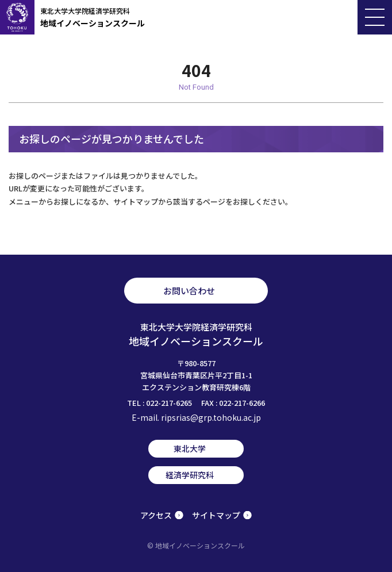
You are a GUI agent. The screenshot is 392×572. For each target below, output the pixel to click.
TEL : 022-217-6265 (160, 403)
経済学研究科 (190, 475)
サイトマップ (216, 515)
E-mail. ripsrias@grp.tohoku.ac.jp (196, 417)
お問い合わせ (189, 291)
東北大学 (190, 448)
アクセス (156, 515)
